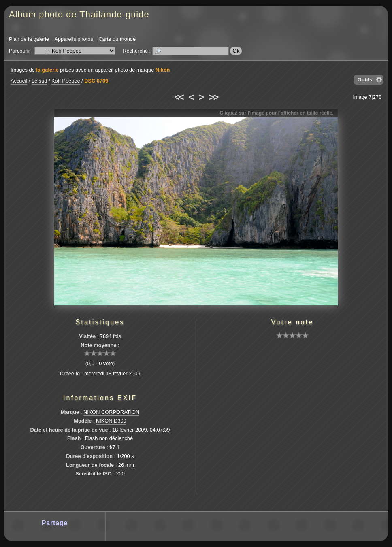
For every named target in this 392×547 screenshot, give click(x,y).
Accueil (19, 81)
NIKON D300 (111, 421)
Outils (365, 80)
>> (213, 97)
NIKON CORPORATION (111, 412)
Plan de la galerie (29, 39)
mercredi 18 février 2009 (112, 374)
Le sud (39, 81)
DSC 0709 (96, 81)
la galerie (47, 70)
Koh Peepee (66, 81)
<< (179, 97)
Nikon (163, 70)
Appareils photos (73, 39)
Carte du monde (117, 39)
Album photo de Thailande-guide (79, 14)
